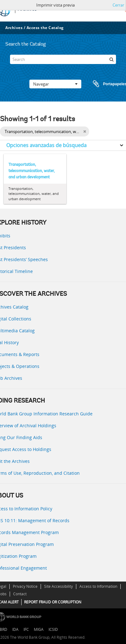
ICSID (53, 629)
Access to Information (98, 586)
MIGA (39, 629)
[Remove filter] (85, 131)
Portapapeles (104, 84)
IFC (26, 629)
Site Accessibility (58, 586)
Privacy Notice (25, 586)
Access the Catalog (45, 28)
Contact (20, 594)
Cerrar (118, 5)
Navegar (55, 84)
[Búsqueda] (111, 59)
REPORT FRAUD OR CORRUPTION (53, 602)
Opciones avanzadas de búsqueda (46, 145)
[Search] (63, 59)
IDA (15, 629)
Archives (14, 28)
